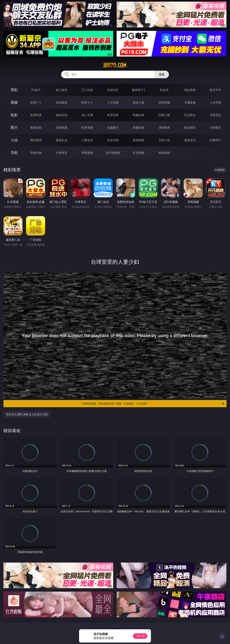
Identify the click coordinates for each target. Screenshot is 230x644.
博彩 (14, 90)
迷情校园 (139, 140)
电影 (14, 115)
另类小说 (164, 140)
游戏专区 (113, 90)
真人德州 (62, 90)
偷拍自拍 (62, 115)
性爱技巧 (215, 140)
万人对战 (87, 90)
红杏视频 (139, 153)
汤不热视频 (113, 153)
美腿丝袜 (139, 128)
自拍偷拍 (62, 102)
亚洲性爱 (36, 115)
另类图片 (215, 128)
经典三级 (164, 115)
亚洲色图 (62, 128)
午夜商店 (62, 153)
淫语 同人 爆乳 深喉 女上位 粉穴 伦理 (27, 414)
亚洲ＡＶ (36, 102)
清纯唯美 (164, 128)
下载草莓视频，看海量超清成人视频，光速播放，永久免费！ (153, 404)
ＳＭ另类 (215, 102)
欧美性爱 (113, 115)
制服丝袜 (139, 115)
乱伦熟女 (190, 115)
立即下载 (140, 636)
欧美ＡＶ (87, 102)
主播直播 (190, 102)
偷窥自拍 (36, 128)
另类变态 (215, 115)
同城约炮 (36, 153)
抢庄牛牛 (215, 90)
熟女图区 (190, 128)
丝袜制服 (164, 102)
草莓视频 (87, 153)
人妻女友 (87, 140)
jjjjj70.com (115, 65)
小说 (14, 140)
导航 (14, 153)
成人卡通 (87, 115)
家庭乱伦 (62, 140)
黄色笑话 (190, 140)
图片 (14, 127)
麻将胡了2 (138, 90)
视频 (14, 102)
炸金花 (164, 90)
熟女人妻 (139, 102)
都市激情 (36, 140)
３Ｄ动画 (113, 102)
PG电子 (36, 90)
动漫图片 (113, 128)
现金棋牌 (190, 90)
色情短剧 (164, 153)
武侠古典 (113, 140)
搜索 (162, 74)
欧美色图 (87, 128)
